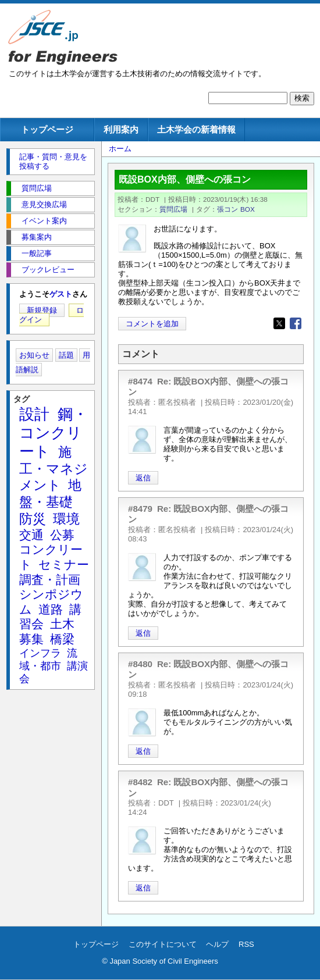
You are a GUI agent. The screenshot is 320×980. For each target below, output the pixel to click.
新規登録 (42, 310)
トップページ (47, 129)
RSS (246, 944)
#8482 (140, 782)
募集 (31, 639)
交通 (31, 535)
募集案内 (37, 237)
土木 (62, 624)
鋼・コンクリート (54, 433)
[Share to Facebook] (296, 323)
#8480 (140, 664)
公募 (62, 535)
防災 (33, 519)
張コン (227, 209)
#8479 (140, 509)
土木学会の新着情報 (196, 129)
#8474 (140, 381)
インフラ (40, 653)
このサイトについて (163, 944)
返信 (143, 478)
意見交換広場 (44, 204)
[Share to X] (279, 323)
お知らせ (34, 355)
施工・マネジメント (54, 469)
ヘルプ (217, 944)
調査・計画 (50, 580)
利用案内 (121, 129)
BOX (248, 209)
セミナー (64, 564)
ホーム (120, 149)
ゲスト (61, 294)
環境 (66, 519)
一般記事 (37, 253)
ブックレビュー (48, 270)
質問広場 (173, 209)
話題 (66, 355)
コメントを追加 (152, 324)
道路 (51, 609)
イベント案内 (44, 221)
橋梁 (62, 639)
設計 (34, 414)
